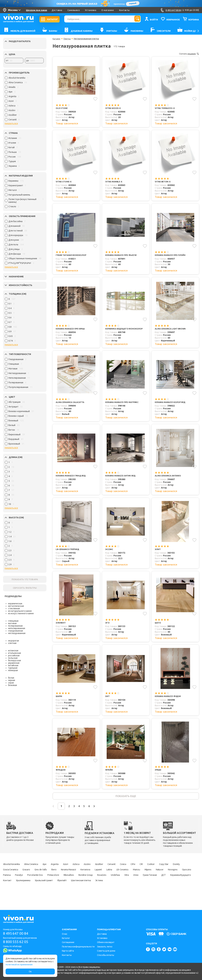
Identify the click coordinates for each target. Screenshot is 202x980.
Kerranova (132, 875)
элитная (12, 643)
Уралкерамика (144, 886)
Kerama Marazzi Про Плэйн (171, 256)
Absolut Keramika (13, 870)
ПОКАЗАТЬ (25, 579)
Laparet (147, 875)
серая (11, 683)
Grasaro (61, 875)
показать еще (126, 800)
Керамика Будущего (103, 886)
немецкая (13, 670)
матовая (12, 623)
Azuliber (117, 870)
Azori (78, 870)
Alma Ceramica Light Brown (171, 330)
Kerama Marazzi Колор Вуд (171, 404)
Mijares (21, 881)
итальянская (14, 653)
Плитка (68, 39)
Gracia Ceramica (42, 875)
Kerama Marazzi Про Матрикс (123, 404)
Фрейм (109, 774)
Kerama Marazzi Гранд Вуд (72, 478)
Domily (23, 875)
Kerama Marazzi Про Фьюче (122, 256)
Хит (108, 700)
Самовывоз (74, 10)
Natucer (35, 881)
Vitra (38, 886)
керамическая (15, 604)
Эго (108, 626)
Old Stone (62, 108)
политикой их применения (19, 965)
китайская (13, 665)
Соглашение (68, 942)
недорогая (13, 641)
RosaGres (8, 886)
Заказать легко (105, 947)
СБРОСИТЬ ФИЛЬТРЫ (25, 588)
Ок (30, 971)
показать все (11, 123)
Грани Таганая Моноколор (72, 256)
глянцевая (13, 621)
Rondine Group (173, 881)
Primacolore (135, 881)
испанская (13, 651)
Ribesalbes (154, 881)
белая (11, 678)
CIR (167, 870)
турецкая (13, 668)
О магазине (108, 10)
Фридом (61, 774)
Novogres (50, 881)
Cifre (157, 870)
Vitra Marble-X (114, 182)
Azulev (103, 870)
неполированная (17, 628)
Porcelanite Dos (114, 881)
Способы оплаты (106, 955)
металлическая (16, 606)
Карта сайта (68, 951)
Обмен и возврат (106, 942)
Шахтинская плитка (31, 891)
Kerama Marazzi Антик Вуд (121, 478)
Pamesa (81, 881)
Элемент (61, 626)
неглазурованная (17, 633)
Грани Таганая (67, 886)
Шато (158, 626)
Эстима (52, 891)
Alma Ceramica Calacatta (71, 404)
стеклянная (14, 608)
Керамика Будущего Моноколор (125, 330)
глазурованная (15, 631)
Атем (50, 886)
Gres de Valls (78, 875)
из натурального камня (20, 611)
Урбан (158, 774)
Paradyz (96, 881)
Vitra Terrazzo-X (165, 108)
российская (14, 655)
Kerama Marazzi (112, 875)
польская (13, 658)
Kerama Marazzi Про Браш (71, 330)
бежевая (12, 685)
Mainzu (7, 881)
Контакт (125, 886)
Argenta (65, 870)
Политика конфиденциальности (78, 947)
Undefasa (25, 886)
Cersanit (132, 870)
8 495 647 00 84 (17, 933)
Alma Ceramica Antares (169, 478)
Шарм (59, 700)
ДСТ (83, 886)
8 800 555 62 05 (17, 942)
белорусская (14, 660)
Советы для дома (106, 951)
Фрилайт (8, 891)
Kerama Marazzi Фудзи (169, 700)
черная (12, 680)
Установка (91, 10)
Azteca (90, 870)
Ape (53, 870)
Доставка (57, 10)
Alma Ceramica (37, 870)
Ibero (94, 875)
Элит (158, 552)
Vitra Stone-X (64, 182)
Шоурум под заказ (37, 10)
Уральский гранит (168, 886)
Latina (161, 875)
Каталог (57, 39)
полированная (15, 626)
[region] (24, 99)
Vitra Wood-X (113, 108)
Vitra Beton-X (163, 182)
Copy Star (9, 875)
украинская (14, 663)
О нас (65, 934)
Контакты (124, 10)
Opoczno (66, 881)
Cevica (146, 870)
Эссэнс (109, 552)
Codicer (179, 870)
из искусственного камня (21, 613)
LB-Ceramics (177, 875)
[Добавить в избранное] (95, 99)
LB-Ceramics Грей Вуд (68, 552)
